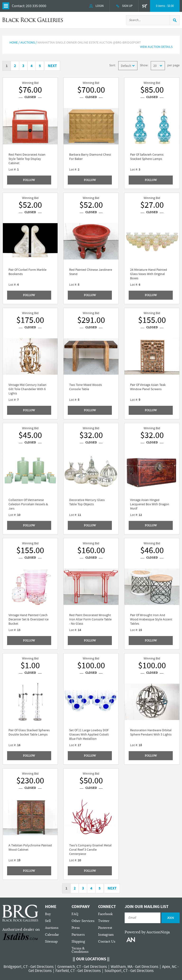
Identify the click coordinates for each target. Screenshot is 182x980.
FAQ (75, 914)
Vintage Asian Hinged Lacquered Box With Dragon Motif (150, 504)
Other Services (83, 921)
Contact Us (107, 942)
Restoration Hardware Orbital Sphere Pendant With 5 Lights (151, 732)
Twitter (104, 921)
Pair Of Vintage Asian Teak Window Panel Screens (148, 387)
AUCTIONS (28, 43)
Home (14, 43)
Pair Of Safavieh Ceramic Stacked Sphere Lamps (147, 157)
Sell (48, 921)
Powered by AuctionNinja (147, 932)
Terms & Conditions (80, 950)
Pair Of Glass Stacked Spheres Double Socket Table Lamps (29, 732)
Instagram (106, 935)
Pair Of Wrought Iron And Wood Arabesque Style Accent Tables (151, 619)
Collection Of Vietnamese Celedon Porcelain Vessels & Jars (28, 504)
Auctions (52, 928)
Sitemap (51, 942)
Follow (29, 180)
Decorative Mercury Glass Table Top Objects (87, 502)
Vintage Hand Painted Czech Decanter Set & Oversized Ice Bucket (29, 619)
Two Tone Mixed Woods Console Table (86, 387)
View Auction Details (156, 47)
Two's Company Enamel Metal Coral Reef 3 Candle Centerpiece (90, 850)
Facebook (105, 914)
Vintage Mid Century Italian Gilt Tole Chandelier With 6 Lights (27, 389)
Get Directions (42, 967)
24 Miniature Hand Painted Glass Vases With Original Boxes (149, 274)
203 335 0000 (36, 6)
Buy (48, 914)
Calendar (52, 935)
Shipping (78, 942)
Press (76, 928)
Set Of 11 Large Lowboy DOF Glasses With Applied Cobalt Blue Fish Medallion (89, 735)
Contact (18, 6)
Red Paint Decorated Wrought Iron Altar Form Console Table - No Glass (90, 619)
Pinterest (105, 928)
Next (52, 66)
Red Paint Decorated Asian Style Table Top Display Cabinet (27, 159)
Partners (78, 935)
